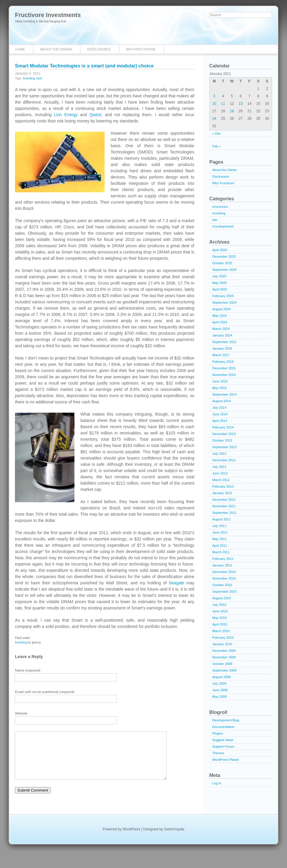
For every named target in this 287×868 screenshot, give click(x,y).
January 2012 (222, 493)
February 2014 (223, 427)
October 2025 (222, 263)
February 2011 (223, 559)
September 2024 (224, 302)
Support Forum (223, 746)
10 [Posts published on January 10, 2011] (214, 104)
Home (20, 49)
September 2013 (224, 447)
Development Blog (226, 720)
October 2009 (222, 664)
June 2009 (220, 690)
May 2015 (219, 388)
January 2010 (222, 644)
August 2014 (222, 401)
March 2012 (221, 480)
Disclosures (99, 49)
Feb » (216, 146)
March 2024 (221, 329)
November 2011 (224, 506)
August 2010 (222, 598)
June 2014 (220, 414)
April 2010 (220, 624)
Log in (217, 783)
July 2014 (219, 408)
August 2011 (222, 519)
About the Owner (56, 49)
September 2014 (224, 394)
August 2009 (222, 677)
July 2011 (219, 526)
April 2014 (220, 421)
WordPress (131, 838)
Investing (29, 78)
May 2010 (219, 618)
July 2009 (219, 683)
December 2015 (224, 368)
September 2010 (224, 592)
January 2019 (222, 348)
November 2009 (224, 657)
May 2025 (219, 283)
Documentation (223, 727)
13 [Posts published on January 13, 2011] (241, 104)
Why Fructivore (141, 49)
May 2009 (219, 697)
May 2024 (219, 316)
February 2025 (223, 296)
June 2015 (220, 381)
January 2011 (222, 565)
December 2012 (224, 460)
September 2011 (224, 513)
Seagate (176, 583)
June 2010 (220, 611)
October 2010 (222, 585)
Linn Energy (66, 115)
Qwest (95, 115)
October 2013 (222, 440)
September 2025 (224, 270)
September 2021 (224, 342)
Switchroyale (174, 838)
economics (220, 207)
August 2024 (222, 309)
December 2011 (224, 500)
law (215, 220)
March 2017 (221, 355)
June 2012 (220, 473)
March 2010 (221, 631)
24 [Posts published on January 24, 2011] (214, 119)
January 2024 (222, 335)
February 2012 (223, 486)
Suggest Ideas (223, 740)
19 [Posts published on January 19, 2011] (232, 111)
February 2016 (223, 362)
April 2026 (220, 250)
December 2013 (224, 434)
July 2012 (219, 467)
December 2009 (224, 651)
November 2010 (224, 578)
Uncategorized (223, 226)
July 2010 (219, 605)
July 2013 (219, 454)
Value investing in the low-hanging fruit (40, 21)
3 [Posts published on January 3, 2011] (214, 96)
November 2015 (224, 375)
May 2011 (219, 539)
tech (39, 78)
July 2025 (219, 276)
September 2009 (224, 670)
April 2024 (220, 322)
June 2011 (220, 532)
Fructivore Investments (48, 15)
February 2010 (223, 637)
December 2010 (224, 572)
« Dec (217, 133)
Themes (218, 753)
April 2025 (220, 289)
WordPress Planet (225, 760)
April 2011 (220, 546)
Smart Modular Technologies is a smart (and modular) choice (84, 66)
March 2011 (221, 552)
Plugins (218, 733)
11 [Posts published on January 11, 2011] (223, 104)
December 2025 (224, 256)
